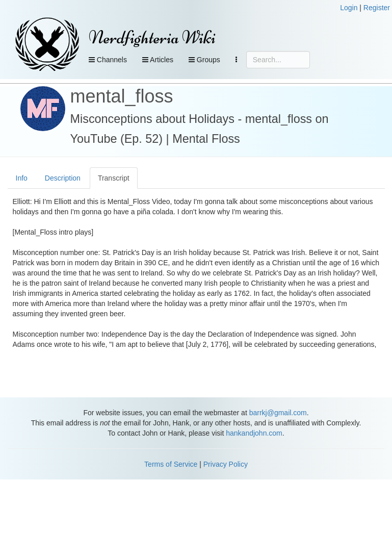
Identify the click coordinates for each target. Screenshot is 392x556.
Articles (158, 60)
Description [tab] (63, 178)
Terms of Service (171, 464)
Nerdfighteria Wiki (152, 37)
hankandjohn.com (254, 433)
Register (377, 8)
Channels (108, 60)
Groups (204, 60)
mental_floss (122, 96)
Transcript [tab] (114, 178)
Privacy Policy (226, 464)
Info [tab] (22, 178)
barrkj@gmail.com (278, 413)
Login (349, 8)
